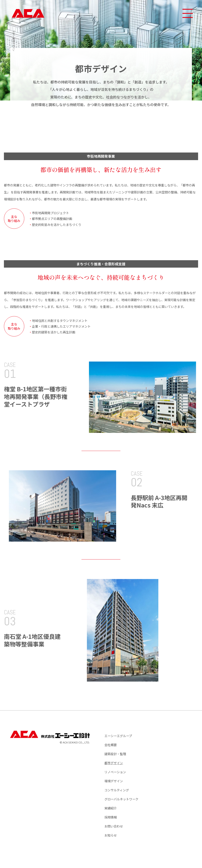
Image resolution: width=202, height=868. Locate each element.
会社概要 (111, 745)
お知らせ (111, 835)
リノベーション (115, 772)
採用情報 (111, 817)
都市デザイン (114, 763)
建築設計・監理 (115, 754)
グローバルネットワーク (121, 799)
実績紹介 (111, 808)
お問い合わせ (114, 826)
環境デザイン (114, 781)
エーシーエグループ (118, 736)
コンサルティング (117, 790)
